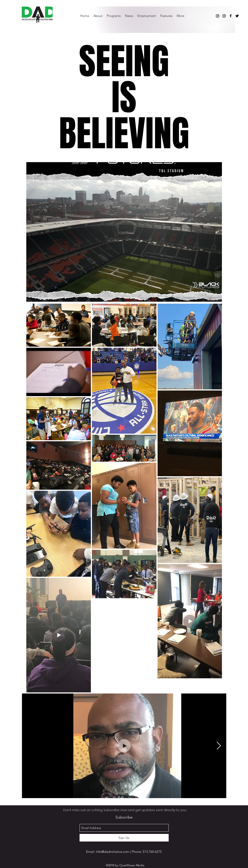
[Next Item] (219, 746)
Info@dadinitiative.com (113, 852)
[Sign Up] (124, 838)
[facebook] (231, 16)
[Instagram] (218, 16)
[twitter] (237, 16)
